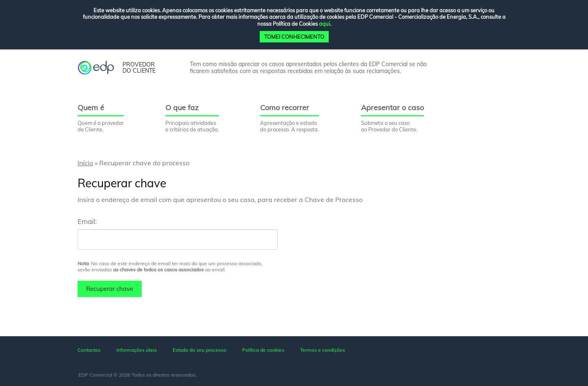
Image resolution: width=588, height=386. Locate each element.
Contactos (89, 350)
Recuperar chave (110, 289)
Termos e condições (323, 350)
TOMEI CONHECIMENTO (294, 37)
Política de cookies (263, 350)
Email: (87, 221)
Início (85, 163)
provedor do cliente (139, 68)
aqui (324, 24)
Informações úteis (137, 350)
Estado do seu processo (199, 350)
